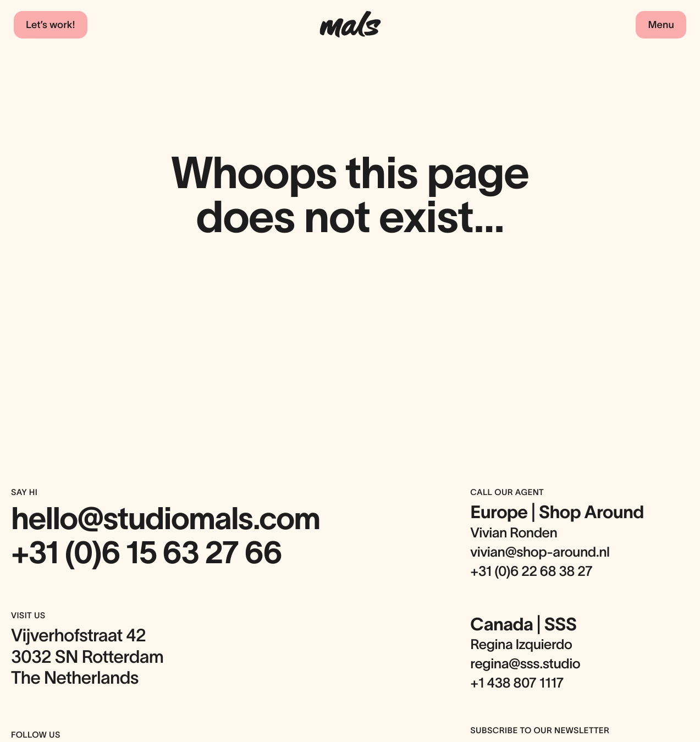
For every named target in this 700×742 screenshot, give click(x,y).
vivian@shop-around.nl (540, 552)
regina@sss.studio (525, 664)
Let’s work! (51, 25)
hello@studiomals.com (166, 519)
